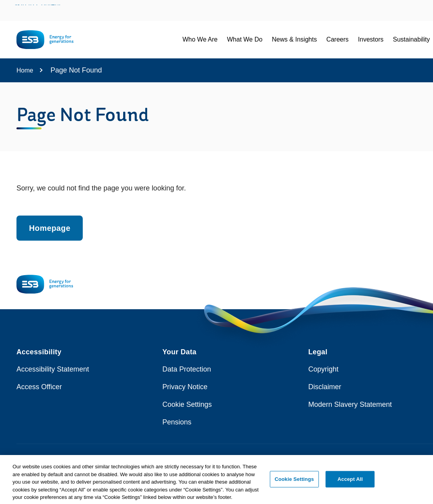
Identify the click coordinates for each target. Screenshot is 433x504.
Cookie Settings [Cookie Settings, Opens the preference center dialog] (294, 483)
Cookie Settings (187, 404)
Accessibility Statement (53, 369)
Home (25, 70)
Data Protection (187, 369)
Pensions (177, 422)
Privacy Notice (185, 387)
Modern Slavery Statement (350, 404)
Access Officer (39, 387)
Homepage (50, 228)
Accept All (350, 483)
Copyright (323, 369)
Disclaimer (325, 387)
